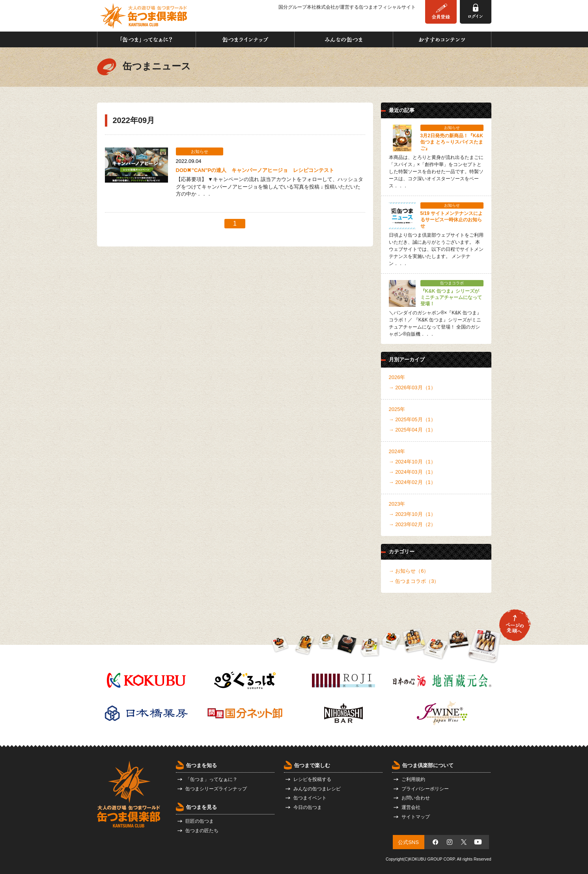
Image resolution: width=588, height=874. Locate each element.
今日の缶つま (308, 807)
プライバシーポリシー (425, 789)
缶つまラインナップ (245, 39)
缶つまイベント (310, 798)
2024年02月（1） (415, 482)
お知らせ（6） (412, 571)
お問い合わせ (416, 798)
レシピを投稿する (312, 779)
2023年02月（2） (415, 524)
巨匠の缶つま (200, 821)
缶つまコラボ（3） (417, 581)
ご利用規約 (413, 779)
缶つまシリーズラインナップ (216, 789)
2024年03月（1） (415, 472)
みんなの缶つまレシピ (317, 789)
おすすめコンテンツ (442, 39)
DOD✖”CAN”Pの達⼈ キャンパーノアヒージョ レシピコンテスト (255, 170)
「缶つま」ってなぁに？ (147, 39)
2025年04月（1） (415, 430)
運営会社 (411, 807)
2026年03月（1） (415, 388)
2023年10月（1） (415, 514)
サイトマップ (416, 817)
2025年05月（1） (415, 419)
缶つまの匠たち (202, 831)
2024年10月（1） (415, 462)
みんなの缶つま (344, 39)
